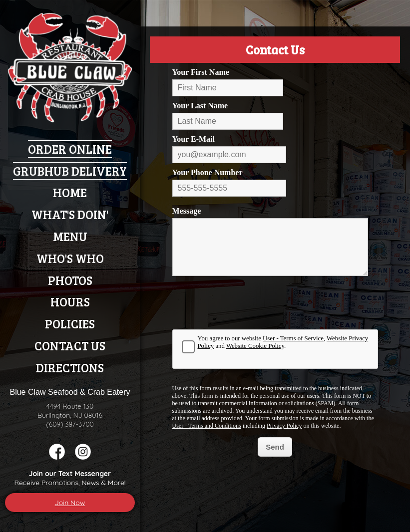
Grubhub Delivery (70, 171)
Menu (70, 236)
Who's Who (70, 258)
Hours (70, 302)
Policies (70, 324)
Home (70, 192)
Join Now (70, 503)
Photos (70, 280)
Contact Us (70, 346)
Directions (70, 368)
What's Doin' (70, 214)
